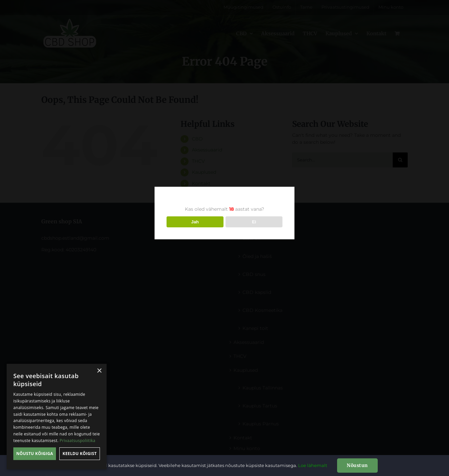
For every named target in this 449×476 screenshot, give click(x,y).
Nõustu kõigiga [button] (35, 454)
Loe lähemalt (313, 465)
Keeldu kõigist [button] (80, 454)
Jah (195, 222)
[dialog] (57, 417)
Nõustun (357, 465)
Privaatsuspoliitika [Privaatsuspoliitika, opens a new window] (77, 441)
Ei (254, 222)
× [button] (99, 371)
